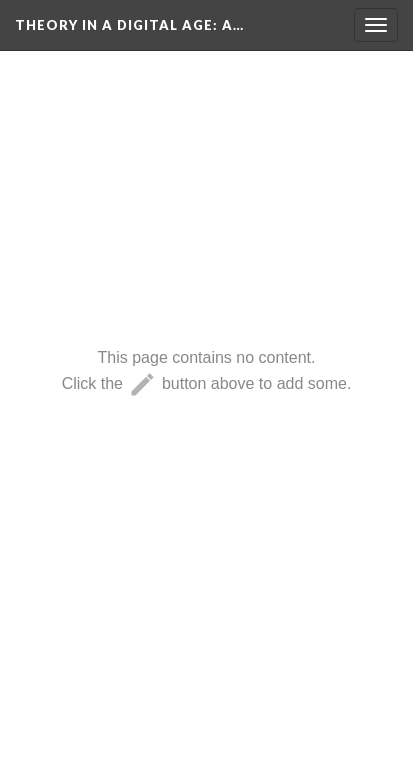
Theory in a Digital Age (129, 25)
